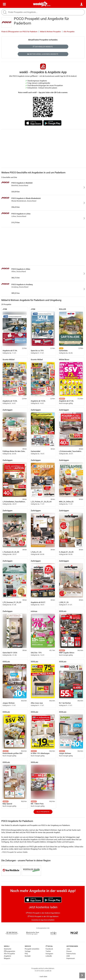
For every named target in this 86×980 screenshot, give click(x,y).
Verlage (28, 951)
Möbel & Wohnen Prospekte (50, 32)
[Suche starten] (5, 12)
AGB (68, 956)
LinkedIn (49, 956)
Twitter (48, 951)
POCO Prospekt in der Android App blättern (43, 913)
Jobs (68, 949)
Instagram (49, 954)
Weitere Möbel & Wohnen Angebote (43, 54)
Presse (69, 951)
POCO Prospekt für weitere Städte (14, 852)
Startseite (8, 949)
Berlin (49, 6)
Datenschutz (71, 954)
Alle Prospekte (69, 32)
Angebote (8, 956)
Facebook (49, 949)
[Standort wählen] (82, 4)
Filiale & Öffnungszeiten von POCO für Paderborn (19, 32)
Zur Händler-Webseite (43, 47)
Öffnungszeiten (10, 951)
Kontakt (28, 956)
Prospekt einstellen (32, 949)
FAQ (26, 954)
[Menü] (4, 4)
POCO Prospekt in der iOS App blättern (43, 916)
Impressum (71, 958)
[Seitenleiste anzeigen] (82, 975)
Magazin (7, 958)
